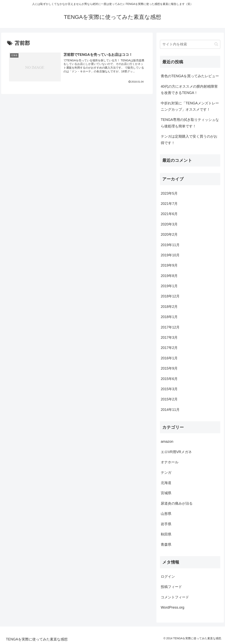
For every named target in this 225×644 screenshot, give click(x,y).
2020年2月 (169, 235)
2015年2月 (169, 399)
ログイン (168, 577)
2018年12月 (170, 296)
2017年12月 (170, 327)
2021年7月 (169, 204)
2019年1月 (169, 286)
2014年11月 (170, 410)
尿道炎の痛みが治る (177, 503)
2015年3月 (169, 389)
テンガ (166, 473)
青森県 (166, 545)
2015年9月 (169, 368)
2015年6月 (169, 379)
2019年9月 (169, 265)
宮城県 (166, 493)
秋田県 (166, 534)
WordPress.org (173, 607)
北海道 (166, 483)
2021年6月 (169, 214)
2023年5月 (169, 193)
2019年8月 (169, 276)
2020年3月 (169, 224)
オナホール (170, 462)
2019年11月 (170, 245)
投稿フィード (171, 587)
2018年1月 (169, 317)
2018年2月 (169, 307)
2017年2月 (169, 348)
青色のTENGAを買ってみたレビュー (190, 76)
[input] (190, 44)
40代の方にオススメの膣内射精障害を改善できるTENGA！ (189, 90)
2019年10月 (170, 255)
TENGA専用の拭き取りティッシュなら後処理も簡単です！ (190, 123)
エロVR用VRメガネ (176, 452)
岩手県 (166, 524)
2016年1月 (169, 358)
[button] (216, 44)
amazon (167, 442)
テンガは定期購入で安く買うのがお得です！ (189, 140)
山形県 (166, 514)
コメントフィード (175, 597)
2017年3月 (169, 338)
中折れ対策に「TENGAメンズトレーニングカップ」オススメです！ (190, 106)
